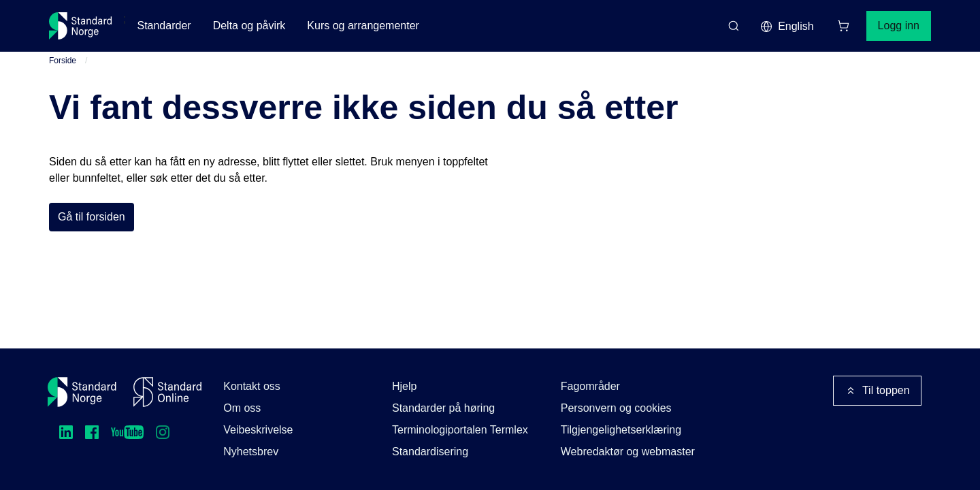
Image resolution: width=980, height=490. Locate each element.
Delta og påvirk (249, 26)
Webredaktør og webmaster (628, 452)
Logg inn (899, 26)
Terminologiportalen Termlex (460, 430)
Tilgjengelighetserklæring (621, 430)
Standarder (164, 26)
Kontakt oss (252, 386)
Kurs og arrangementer (363, 26)
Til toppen (877, 391)
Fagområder (590, 386)
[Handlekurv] (843, 26)
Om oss (242, 408)
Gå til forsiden (92, 217)
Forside (63, 61)
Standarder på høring (443, 408)
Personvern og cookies (616, 408)
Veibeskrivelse (258, 430)
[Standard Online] (167, 392)
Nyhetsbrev (251, 452)
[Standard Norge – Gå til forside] (81, 26)
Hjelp (404, 386)
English (787, 27)
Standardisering (430, 452)
